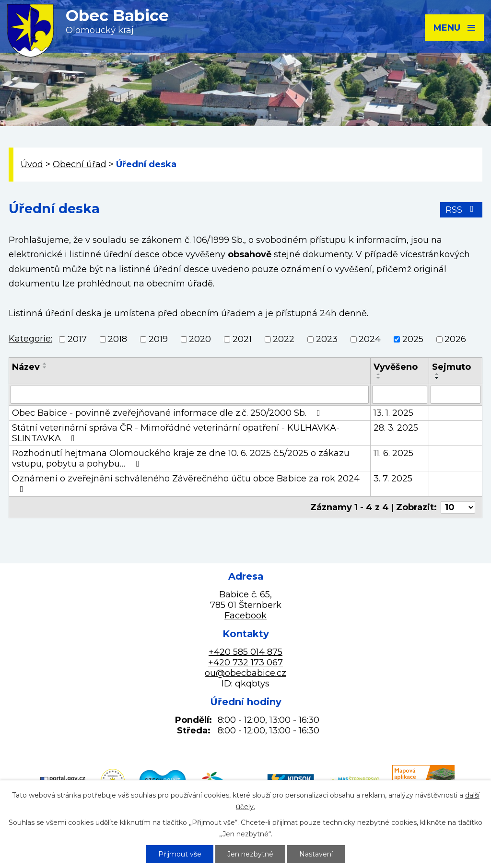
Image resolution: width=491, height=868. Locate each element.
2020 (200, 339)
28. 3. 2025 (396, 428)
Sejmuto (451, 367)
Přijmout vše (180, 854)
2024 (370, 339)
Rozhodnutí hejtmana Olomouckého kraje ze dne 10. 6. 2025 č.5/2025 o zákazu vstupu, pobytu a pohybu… (181, 458)
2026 (455, 339)
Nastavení (316, 854)
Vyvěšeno (396, 367)
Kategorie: (30, 339)
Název (26, 367)
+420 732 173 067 (245, 662)
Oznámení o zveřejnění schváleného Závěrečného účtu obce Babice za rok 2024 (186, 483)
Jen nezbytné (250, 854)
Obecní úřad (80, 164)
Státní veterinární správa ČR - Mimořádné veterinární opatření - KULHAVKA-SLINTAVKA (176, 433)
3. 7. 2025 (393, 479)
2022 (284, 339)
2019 (158, 339)
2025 (413, 339)
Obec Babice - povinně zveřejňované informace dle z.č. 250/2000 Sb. (168, 413)
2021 (242, 339)
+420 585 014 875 (245, 652)
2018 (117, 339)
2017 (77, 339)
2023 (327, 339)
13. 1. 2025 (393, 413)
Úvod (32, 164)
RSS (462, 210)
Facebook (245, 616)
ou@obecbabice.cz (245, 673)
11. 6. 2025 (393, 453)
